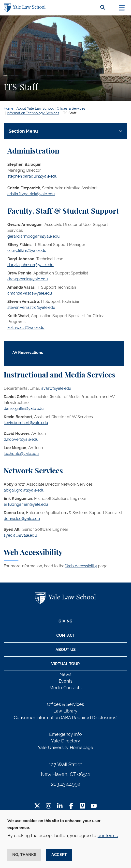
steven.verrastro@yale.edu (31, 307)
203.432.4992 (66, 784)
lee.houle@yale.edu (21, 454)
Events (66, 681)
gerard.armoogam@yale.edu (34, 236)
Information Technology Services (33, 113)
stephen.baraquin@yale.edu (32, 176)
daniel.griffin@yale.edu (24, 408)
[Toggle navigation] (122, 8)
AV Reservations (28, 353)
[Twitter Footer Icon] (37, 806)
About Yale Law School (35, 108)
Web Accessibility (81, 566)
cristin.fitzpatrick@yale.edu (31, 194)
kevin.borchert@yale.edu (26, 423)
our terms (108, 836)
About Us (66, 650)
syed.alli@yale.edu (20, 535)
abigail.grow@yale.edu (24, 490)
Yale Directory (66, 741)
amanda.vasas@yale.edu (30, 293)
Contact (66, 635)
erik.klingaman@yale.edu (26, 504)
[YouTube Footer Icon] (94, 806)
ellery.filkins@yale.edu (27, 251)
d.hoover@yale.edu (21, 439)
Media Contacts (65, 688)
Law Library (65, 711)
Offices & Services (71, 108)
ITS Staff (69, 113)
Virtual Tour (65, 664)
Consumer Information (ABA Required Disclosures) (66, 718)
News (65, 674)
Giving (65, 621)
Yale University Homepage (65, 747)
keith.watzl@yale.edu (26, 328)
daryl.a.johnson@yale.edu (30, 265)
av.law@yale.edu (56, 388)
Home (8, 108)
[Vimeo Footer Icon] (82, 806)
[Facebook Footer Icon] (71, 806)
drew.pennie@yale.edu (28, 279)
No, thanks (24, 855)
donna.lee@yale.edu (22, 519)
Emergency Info (65, 734)
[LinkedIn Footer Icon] (60, 806)
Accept (59, 855)
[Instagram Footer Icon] (49, 806)
